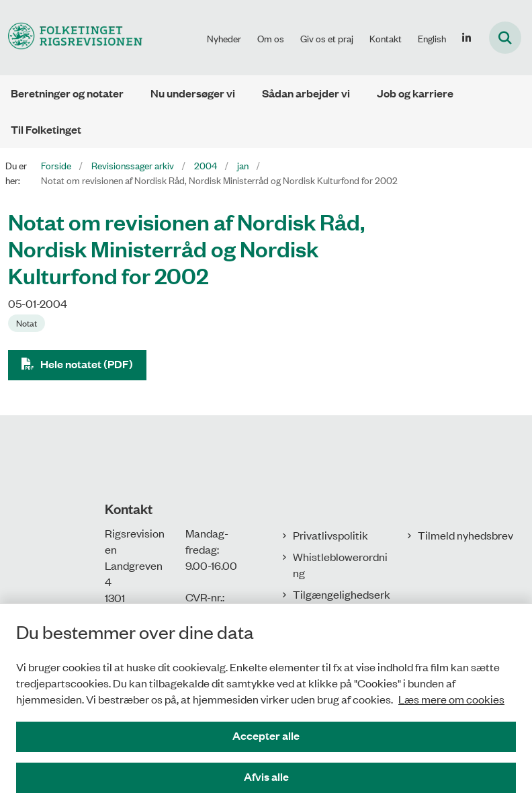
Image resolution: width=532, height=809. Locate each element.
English (432, 38)
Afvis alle (266, 776)
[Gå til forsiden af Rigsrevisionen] (71, 37)
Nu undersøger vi (193, 93)
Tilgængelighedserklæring (342, 602)
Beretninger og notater (67, 93)
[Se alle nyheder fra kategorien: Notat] (27, 323)
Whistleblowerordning (340, 564)
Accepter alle (266, 735)
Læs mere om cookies (451, 699)
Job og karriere (415, 93)
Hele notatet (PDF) (87, 364)
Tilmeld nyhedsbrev (465, 535)
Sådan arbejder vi (306, 93)
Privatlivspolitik (330, 535)
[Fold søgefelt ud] (505, 38)
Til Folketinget (46, 129)
